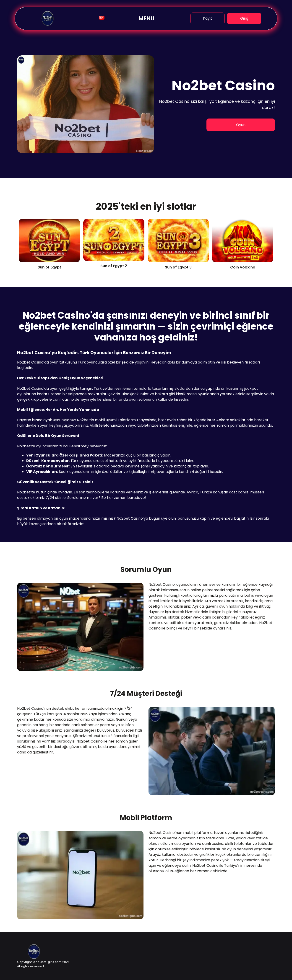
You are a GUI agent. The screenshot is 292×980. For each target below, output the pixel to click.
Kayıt (208, 18)
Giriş (244, 18)
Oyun (241, 125)
